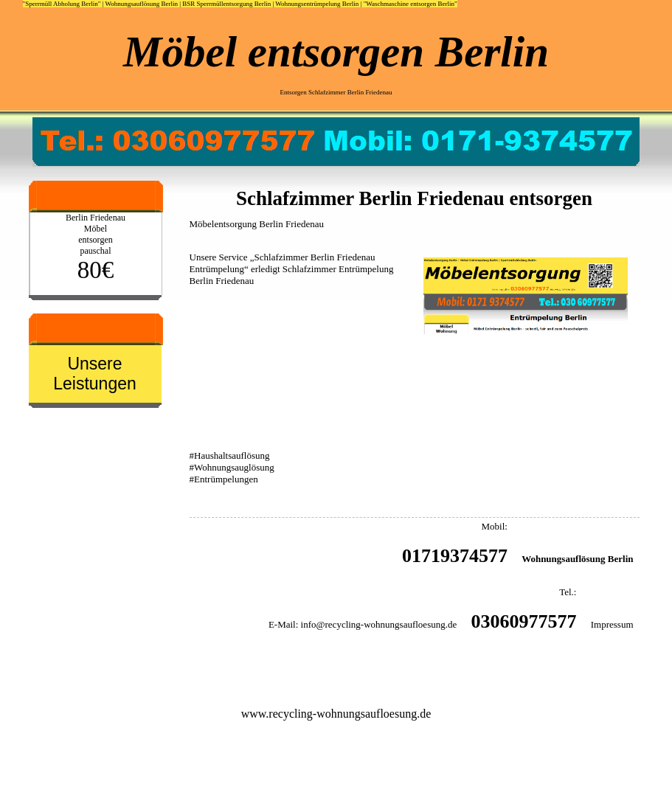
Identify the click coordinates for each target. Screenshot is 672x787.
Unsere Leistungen (95, 374)
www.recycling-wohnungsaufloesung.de (336, 714)
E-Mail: (283, 624)
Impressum (612, 624)
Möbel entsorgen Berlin (336, 52)
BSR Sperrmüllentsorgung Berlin (226, 4)
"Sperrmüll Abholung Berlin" (62, 4)
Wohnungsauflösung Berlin (141, 4)
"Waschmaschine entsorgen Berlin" (411, 4)
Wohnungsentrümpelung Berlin (317, 4)
